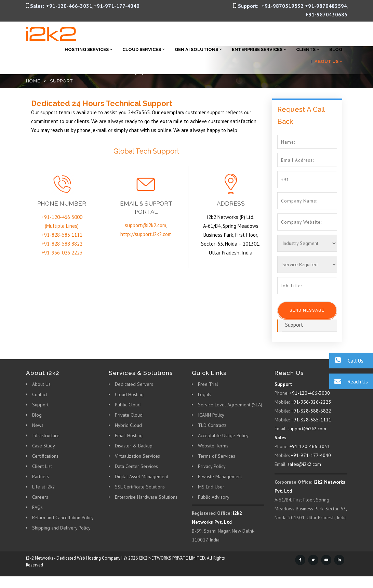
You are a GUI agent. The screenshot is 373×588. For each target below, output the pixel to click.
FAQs (37, 507)
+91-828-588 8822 (62, 244)
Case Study (44, 446)
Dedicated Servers (134, 384)
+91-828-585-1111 (311, 420)
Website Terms (213, 446)
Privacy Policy (212, 466)
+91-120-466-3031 (69, 6)
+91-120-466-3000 (310, 393)
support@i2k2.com (145, 225)
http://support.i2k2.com (146, 234)
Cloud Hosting (129, 394)
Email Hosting (129, 435)
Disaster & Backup (134, 446)
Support (294, 325)
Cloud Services (142, 49)
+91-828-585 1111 (62, 235)
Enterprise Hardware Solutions (146, 497)
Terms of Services (217, 456)
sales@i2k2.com (304, 464)
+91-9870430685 (326, 15)
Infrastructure (46, 435)
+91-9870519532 (283, 6)
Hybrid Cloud (128, 425)
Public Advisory (214, 497)
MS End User (211, 487)
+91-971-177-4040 (117, 6)
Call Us (346, 360)
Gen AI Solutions (196, 49)
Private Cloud (129, 415)
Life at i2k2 (44, 487)
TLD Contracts (212, 425)
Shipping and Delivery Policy (61, 528)
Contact (40, 394)
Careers (40, 497)
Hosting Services (87, 49)
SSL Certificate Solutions (140, 487)
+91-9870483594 (326, 6)
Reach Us (349, 381)
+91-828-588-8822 (311, 411)
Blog (336, 49)
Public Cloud (128, 405)
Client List (42, 466)
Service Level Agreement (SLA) (230, 405)
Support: (248, 6)
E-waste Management (220, 476)
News (38, 425)
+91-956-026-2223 (311, 402)
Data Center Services (136, 466)
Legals (205, 394)
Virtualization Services (137, 456)
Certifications (45, 456)
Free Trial (208, 384)
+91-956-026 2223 (62, 253)
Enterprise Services (257, 49)
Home (33, 81)
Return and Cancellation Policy (63, 518)
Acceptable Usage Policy (223, 435)
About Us (327, 61)
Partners (41, 476)
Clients (306, 49)
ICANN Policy (211, 415)
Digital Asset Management (142, 476)
